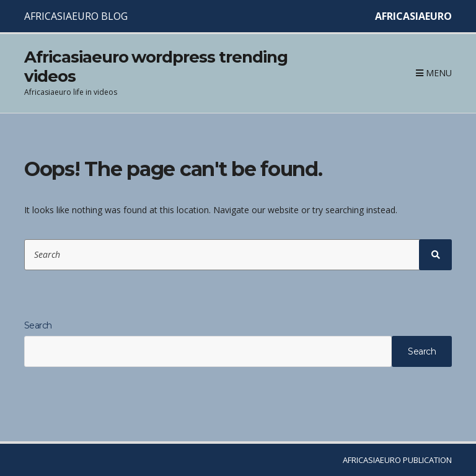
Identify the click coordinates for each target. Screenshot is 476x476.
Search (38, 325)
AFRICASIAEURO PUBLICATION (397, 460)
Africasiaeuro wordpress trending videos (156, 67)
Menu (434, 73)
